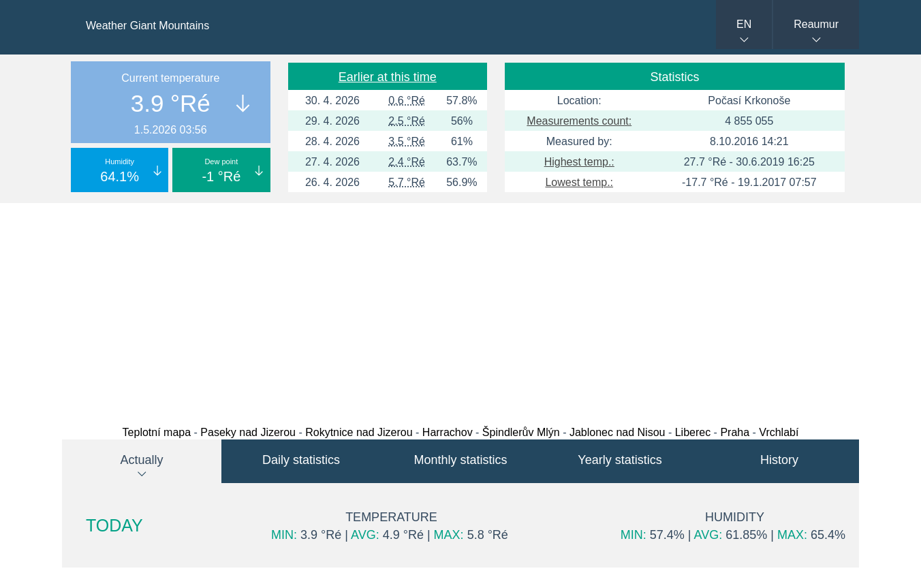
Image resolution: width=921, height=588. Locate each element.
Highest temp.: (579, 162)
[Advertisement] (460, 311)
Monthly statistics (460, 460)
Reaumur (816, 24)
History (779, 460)
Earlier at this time (388, 77)
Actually (141, 460)
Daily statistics (301, 460)
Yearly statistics (620, 460)
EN (744, 24)
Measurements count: (579, 121)
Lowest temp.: (579, 182)
